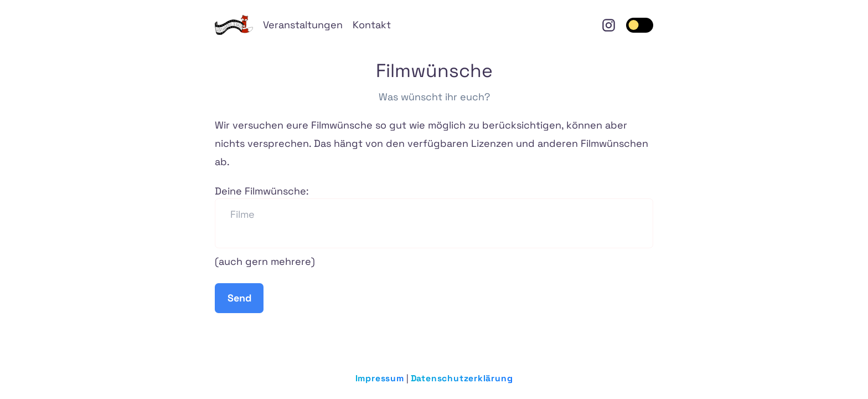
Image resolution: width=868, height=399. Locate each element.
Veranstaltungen (303, 25)
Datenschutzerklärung (462, 378)
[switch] (640, 25)
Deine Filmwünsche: (434, 216)
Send (239, 298)
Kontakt (372, 25)
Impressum (380, 378)
